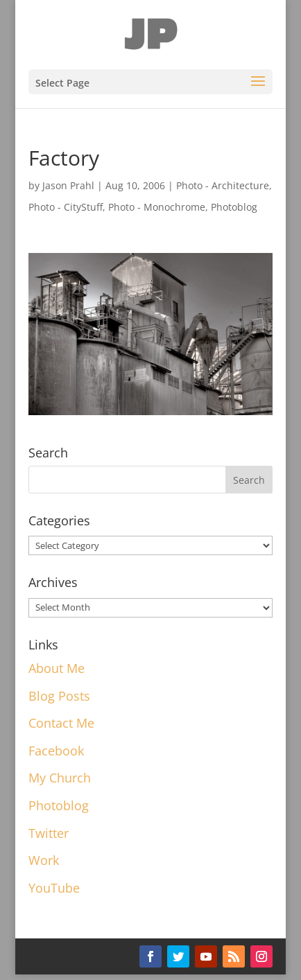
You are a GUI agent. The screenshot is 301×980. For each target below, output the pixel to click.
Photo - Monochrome (157, 207)
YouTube (54, 888)
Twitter (49, 833)
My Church (60, 778)
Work (44, 860)
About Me (57, 668)
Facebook (56, 751)
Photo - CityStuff (66, 207)
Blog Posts (59, 696)
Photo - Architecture (223, 185)
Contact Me (61, 723)
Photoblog (234, 207)
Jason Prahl (68, 185)
